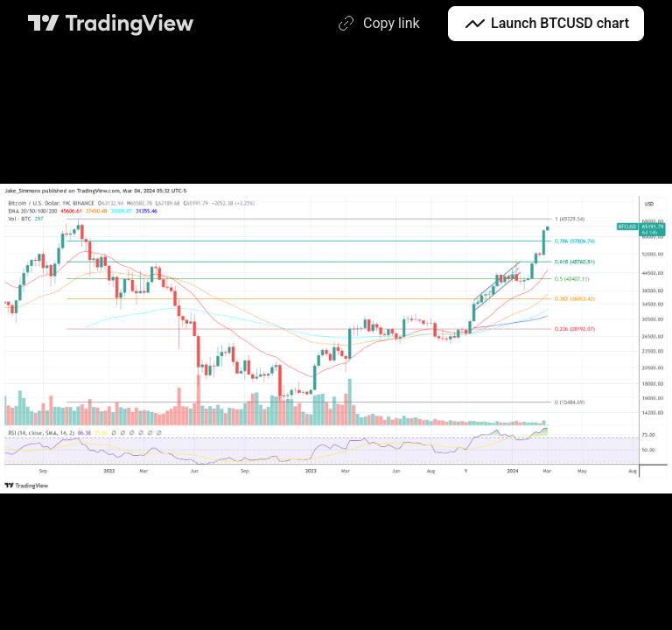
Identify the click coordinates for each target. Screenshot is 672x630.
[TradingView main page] (111, 24)
